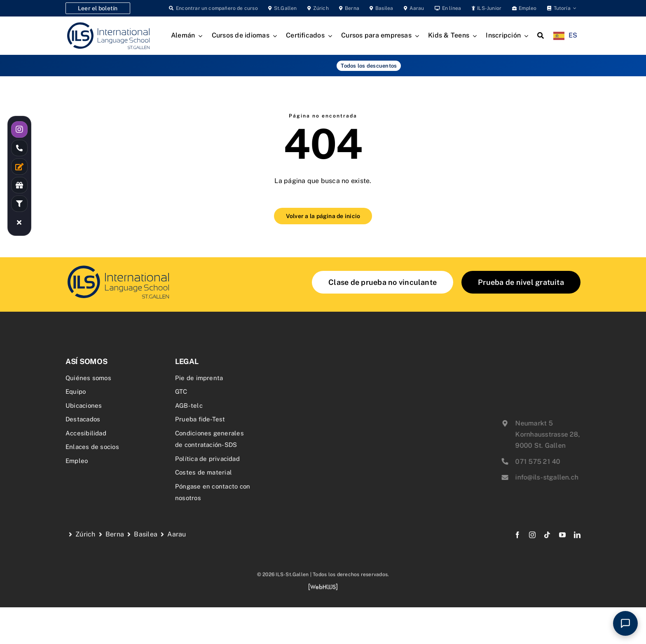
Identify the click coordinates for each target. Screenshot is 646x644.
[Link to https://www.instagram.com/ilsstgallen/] (19, 129)
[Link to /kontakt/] (19, 167)
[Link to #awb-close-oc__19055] (19, 222)
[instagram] (532, 542)
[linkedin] (577, 542)
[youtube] (562, 542)
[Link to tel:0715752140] (19, 148)
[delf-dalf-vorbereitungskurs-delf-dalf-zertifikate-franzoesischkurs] (118, 267)
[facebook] (517, 542)
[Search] (541, 36)
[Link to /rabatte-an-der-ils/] (19, 185)
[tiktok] (547, 542)
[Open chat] (625, 623)
